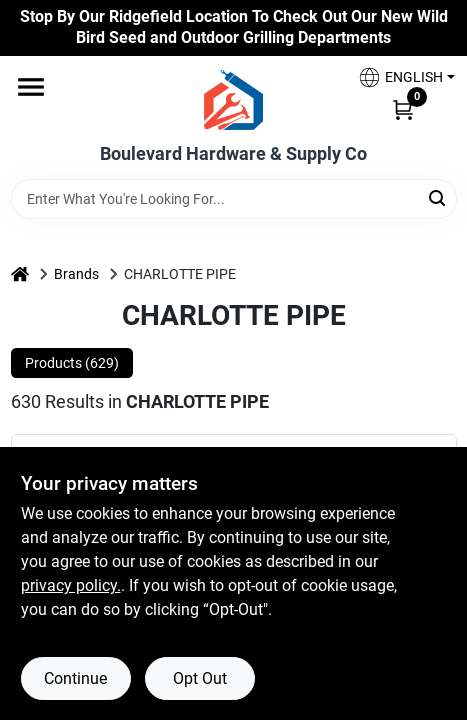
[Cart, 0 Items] (403, 109)
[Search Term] (234, 199)
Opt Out (200, 678)
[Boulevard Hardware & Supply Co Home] (233, 100)
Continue (75, 678)
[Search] (438, 197)
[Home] (20, 274)
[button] (399, 77)
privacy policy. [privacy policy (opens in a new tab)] (71, 585)
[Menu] (31, 87)
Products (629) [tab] (72, 363)
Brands (76, 274)
